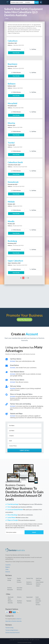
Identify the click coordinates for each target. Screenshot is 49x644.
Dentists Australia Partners (13, 633)
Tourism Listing (9, 628)
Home (7, 18)
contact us (19, 619)
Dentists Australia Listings (24, 642)
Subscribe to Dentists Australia (13, 621)
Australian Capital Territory (38, 603)
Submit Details (24, 450)
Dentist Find (30, 578)
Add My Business (24, 320)
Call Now (33, 49)
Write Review (16, 49)
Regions (8, 567)
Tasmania (29, 601)
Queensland (29, 597)
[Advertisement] (24, 296)
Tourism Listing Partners (19, 580)
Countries (8, 565)
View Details (16, 53)
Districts (8, 572)
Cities (7, 569)
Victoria (19, 597)
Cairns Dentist (40, 582)
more (27, 278)
